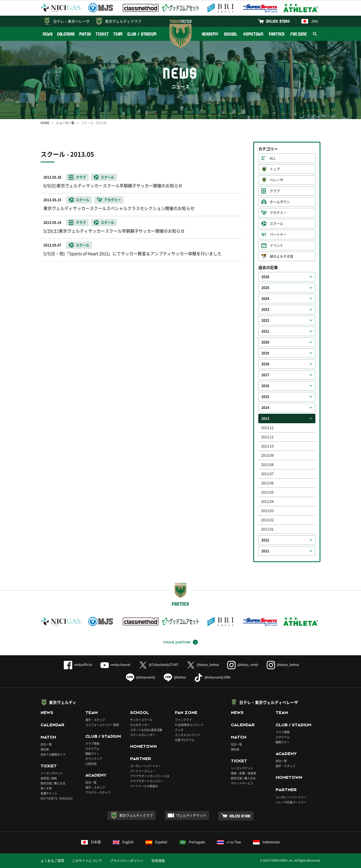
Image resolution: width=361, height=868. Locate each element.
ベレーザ (276, 180)
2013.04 (267, 502)
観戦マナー (92, 754)
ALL (273, 158)
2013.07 (267, 474)
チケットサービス (242, 783)
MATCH (85, 34)
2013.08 (267, 465)
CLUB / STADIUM (142, 34)
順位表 (45, 749)
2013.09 (267, 455)
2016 (265, 386)
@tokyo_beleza (203, 665)
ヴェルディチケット (191, 815)
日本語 (91, 842)
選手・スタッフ (95, 720)
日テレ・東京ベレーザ (71, 21)
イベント (276, 245)
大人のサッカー (140, 725)
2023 (265, 309)
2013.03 (267, 511)
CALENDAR (66, 34)
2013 (265, 418)
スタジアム (92, 748)
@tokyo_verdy (243, 665)
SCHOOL (231, 34)
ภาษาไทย (229, 842)
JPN (310, 21)
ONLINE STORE (278, 21)
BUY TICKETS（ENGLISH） (58, 798)
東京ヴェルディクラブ (123, 21)
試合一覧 (46, 744)
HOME (45, 123)
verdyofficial (78, 665)
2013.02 (267, 520)
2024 (265, 299)
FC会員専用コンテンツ (189, 725)
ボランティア (94, 759)
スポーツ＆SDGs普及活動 (146, 730)
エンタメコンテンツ (187, 735)
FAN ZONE (299, 34)
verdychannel (115, 665)
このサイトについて (87, 861)
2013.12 (267, 428)
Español (156, 842)
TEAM (118, 34)
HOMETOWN (253, 34)
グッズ (179, 730)
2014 (265, 408)
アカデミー (278, 213)
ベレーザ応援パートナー (291, 802)
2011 (265, 551)
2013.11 (267, 437)
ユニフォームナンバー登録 (102, 725)
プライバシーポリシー (127, 861)
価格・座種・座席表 (243, 773)
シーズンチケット (52, 773)
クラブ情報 (92, 743)
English (123, 842)
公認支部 (91, 764)
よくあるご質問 (52, 861)
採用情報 (158, 861)
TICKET (102, 34)
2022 (265, 320)
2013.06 (267, 483)
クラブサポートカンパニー (147, 781)
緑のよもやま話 (282, 256)
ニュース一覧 (65, 123)
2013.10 (267, 446)
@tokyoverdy (141, 677)
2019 (265, 353)
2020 (265, 342)
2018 (265, 364)
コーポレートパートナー (146, 766)
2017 (265, 375)
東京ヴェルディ (63, 702)
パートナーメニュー (143, 771)
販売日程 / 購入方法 (53, 783)
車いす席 (46, 788)
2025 (265, 288)
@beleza (175, 677)
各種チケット (49, 793)
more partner (177, 642)
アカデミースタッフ (98, 792)
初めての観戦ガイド (53, 754)
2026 (265, 277)
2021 (265, 331)
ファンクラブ (183, 720)
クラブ (275, 191)
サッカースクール (141, 720)
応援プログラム (185, 740)
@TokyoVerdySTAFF (159, 665)
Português (192, 842)
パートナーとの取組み (144, 786)
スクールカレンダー (143, 735)
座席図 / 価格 (49, 778)
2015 (265, 397)
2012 (265, 540)
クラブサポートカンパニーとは (150, 776)
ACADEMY (210, 34)
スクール (276, 224)
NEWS (48, 34)
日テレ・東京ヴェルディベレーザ (269, 702)
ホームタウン (280, 202)
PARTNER (277, 34)
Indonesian (266, 842)
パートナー (278, 235)
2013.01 (267, 529)
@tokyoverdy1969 (212, 677)
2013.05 (267, 492)
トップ (275, 169)
